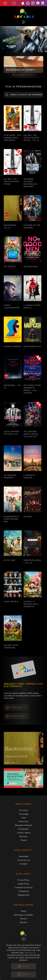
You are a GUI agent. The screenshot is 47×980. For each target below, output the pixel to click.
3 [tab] (19, 75)
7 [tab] (29, 75)
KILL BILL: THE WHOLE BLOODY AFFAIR (11, 182)
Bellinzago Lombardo (23, 915)
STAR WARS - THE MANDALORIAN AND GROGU (12, 138)
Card (23, 818)
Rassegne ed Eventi (23, 825)
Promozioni (24, 822)
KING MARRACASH (32, 347)
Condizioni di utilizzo (23, 888)
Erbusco (24, 919)
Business (23, 836)
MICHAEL (28, 517)
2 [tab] (16, 75)
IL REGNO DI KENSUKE (29, 476)
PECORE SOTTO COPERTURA (11, 647)
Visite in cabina (24, 833)
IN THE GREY (10, 560)
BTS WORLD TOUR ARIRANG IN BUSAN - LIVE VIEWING (32, 389)
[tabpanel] (23, 65)
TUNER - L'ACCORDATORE (12, 307)
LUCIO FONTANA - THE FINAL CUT (12, 433)
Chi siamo (23, 810)
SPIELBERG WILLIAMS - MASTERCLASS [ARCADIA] (31, 183)
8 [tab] (31, 75)
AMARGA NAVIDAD (13, 347)
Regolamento (23, 895)
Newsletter (23, 856)
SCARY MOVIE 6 (11, 602)
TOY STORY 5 (10, 267)
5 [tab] (24, 75)
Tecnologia (23, 814)
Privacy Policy (23, 880)
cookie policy (29, 953)
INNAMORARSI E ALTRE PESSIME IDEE (11, 519)
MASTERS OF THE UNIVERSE (32, 227)
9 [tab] (34, 75)
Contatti (23, 864)
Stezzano (23, 922)
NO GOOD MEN (31, 267)
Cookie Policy (23, 884)
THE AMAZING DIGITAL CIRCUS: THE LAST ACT (31, 434)
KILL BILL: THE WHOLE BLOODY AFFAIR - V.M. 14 (31, 138)
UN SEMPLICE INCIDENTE (10, 476)
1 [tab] (14, 75)
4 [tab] (21, 75)
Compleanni (23, 829)
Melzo (23, 911)
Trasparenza (24, 891)
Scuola (24, 840)
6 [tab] (26, 75)
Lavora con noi (24, 860)
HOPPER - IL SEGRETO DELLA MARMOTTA (31, 604)
